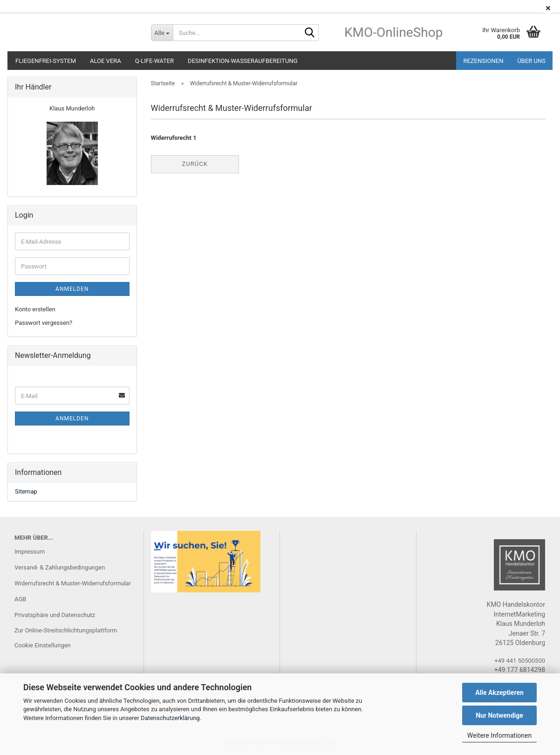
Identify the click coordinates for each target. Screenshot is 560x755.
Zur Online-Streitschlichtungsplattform (66, 630)
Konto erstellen (35, 309)
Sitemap (26, 491)
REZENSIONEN (483, 61)
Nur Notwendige (499, 715)
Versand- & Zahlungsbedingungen (60, 567)
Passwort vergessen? (44, 323)
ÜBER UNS (531, 61)
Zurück (195, 164)
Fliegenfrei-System (46, 61)
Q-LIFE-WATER (154, 61)
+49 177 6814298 (520, 670)
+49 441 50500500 (520, 661)
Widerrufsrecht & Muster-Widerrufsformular (73, 583)
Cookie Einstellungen (43, 645)
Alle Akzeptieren (499, 693)
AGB (20, 599)
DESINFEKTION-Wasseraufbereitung (242, 61)
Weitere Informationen (499, 735)
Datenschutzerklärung (170, 718)
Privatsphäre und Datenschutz (55, 615)
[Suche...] (162, 33)
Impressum (30, 552)
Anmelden (72, 289)
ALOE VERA (106, 61)
